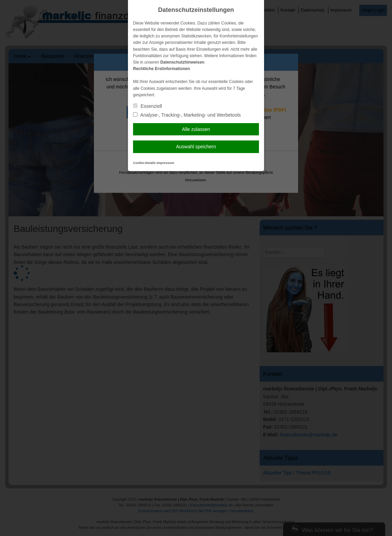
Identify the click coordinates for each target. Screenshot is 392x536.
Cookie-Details (144, 163)
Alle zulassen (196, 129)
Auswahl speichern (196, 147)
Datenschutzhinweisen (182, 62)
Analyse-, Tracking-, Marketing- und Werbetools (187, 115)
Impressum (165, 163)
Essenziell (148, 106)
